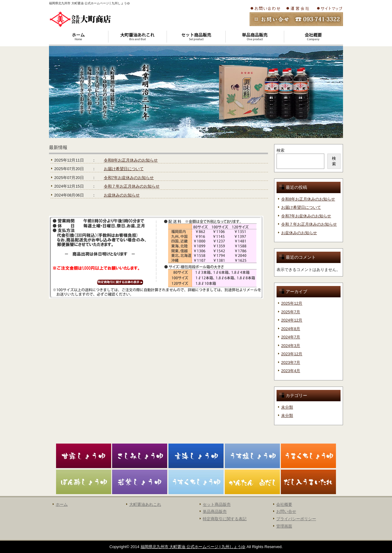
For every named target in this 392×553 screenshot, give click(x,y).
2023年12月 (292, 354)
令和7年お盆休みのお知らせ (129, 178)
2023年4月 (291, 371)
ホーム (78, 37)
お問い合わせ (266, 8)
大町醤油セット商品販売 (196, 37)
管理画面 (284, 526)
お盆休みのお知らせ (122, 195)
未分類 (287, 407)
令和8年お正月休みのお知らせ (131, 160)
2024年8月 (291, 329)
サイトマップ (329, 8)
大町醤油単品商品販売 (255, 37)
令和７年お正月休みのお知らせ (132, 186)
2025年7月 (291, 312)
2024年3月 (291, 346)
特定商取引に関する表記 (225, 519)
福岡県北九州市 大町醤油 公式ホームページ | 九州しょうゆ (193, 547)
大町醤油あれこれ (137, 37)
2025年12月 (292, 303)
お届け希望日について (124, 169)
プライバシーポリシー (296, 519)
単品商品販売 (215, 511)
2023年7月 (291, 362)
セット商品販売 (217, 504)
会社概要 (299, 8)
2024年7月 (291, 337)
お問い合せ (286, 511)
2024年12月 (292, 320)
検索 (281, 150)
